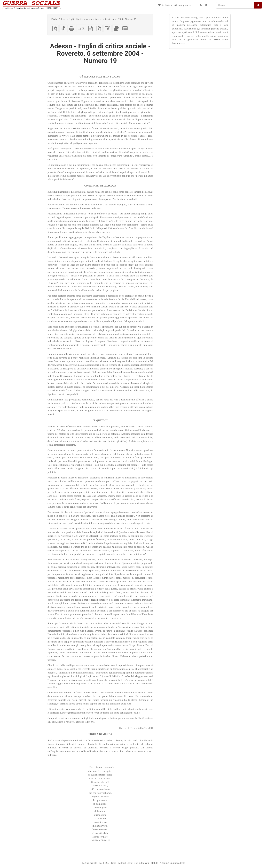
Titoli (113, 863)
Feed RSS (104, 863)
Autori (121, 863)
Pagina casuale (89, 863)
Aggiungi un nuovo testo (172, 863)
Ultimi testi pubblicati (138, 863)
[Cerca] (235, 5)
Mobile (154, 863)
